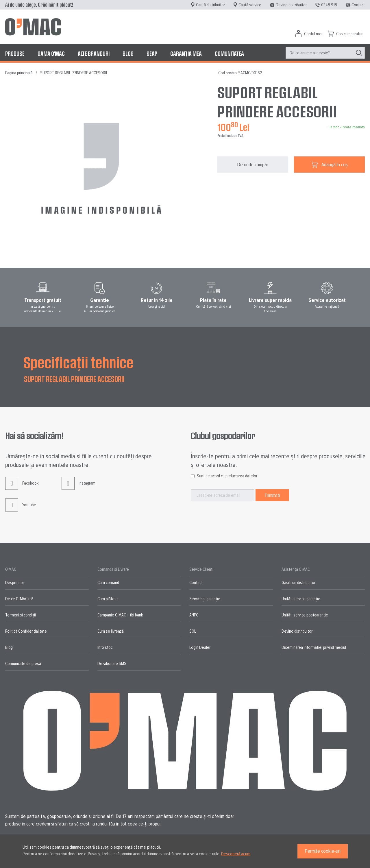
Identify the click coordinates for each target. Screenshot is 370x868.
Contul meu (314, 34)
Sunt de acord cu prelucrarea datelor (227, 476)
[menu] (185, 53)
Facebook (22, 488)
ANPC (194, 615)
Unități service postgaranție (305, 615)
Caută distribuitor (210, 5)
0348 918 (329, 5)
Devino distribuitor (291, 5)
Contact (358, 5)
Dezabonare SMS (112, 664)
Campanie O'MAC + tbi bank (120, 615)
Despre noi (14, 583)
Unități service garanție (301, 599)
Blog (9, 647)
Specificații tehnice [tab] (78, 362)
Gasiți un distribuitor (298, 583)
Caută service (250, 5)
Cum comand (108, 583)
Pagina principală (19, 73)
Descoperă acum (236, 854)
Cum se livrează (111, 631)
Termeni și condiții (21, 615)
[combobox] (325, 53)
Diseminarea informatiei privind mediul (314, 647)
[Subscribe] (272, 495)
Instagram (78, 488)
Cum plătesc (108, 599)
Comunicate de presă (23, 664)
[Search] (359, 53)
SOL (193, 631)
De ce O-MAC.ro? (19, 599)
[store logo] (33, 27)
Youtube (21, 509)
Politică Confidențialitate (26, 631)
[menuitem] (15, 53)
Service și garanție (205, 599)
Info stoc (105, 647)
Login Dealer (200, 647)
